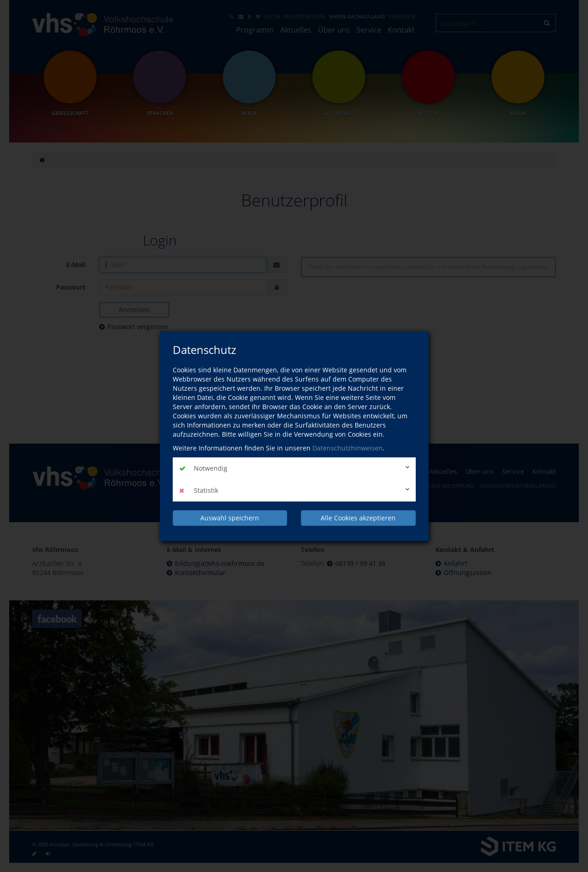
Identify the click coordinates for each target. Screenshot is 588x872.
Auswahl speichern (230, 518)
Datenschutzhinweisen (348, 448)
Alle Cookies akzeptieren (358, 518)
